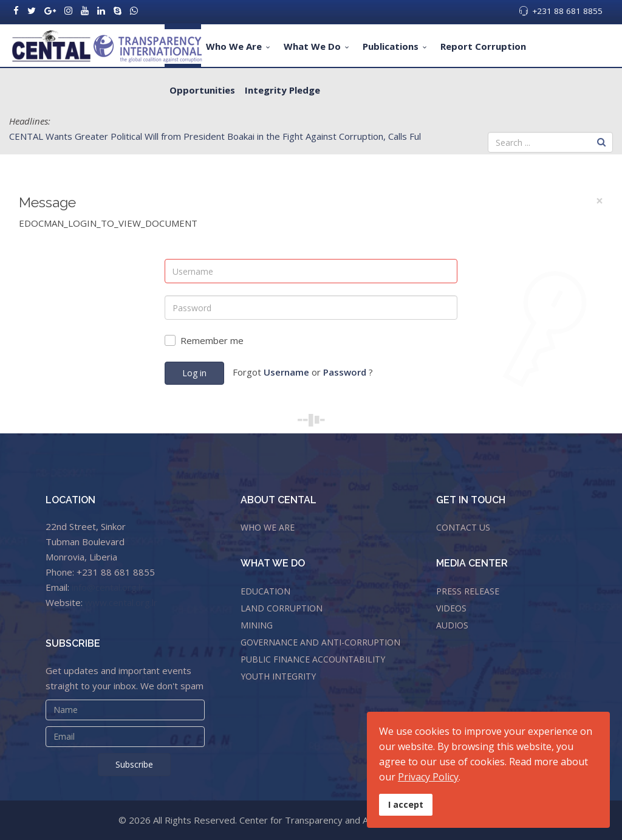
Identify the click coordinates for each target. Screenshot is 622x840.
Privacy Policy (428, 777)
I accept (406, 804)
